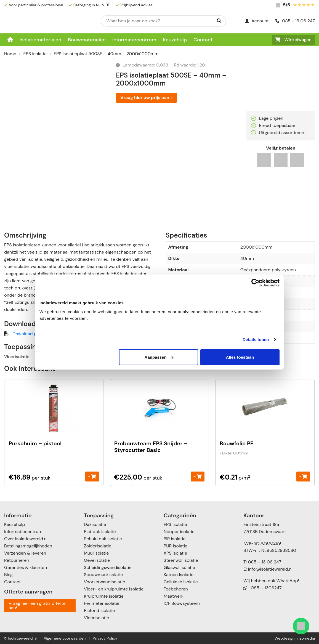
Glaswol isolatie (179, 567)
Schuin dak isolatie (103, 539)
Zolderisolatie (98, 546)
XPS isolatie (175, 553)
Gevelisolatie (97, 560)
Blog (8, 575)
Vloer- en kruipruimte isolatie (114, 589)
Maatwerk (174, 596)
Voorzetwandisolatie (104, 582)
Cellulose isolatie (181, 582)
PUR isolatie (176, 546)
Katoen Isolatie (179, 575)
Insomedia (306, 638)
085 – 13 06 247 (264, 562)
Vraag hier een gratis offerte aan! (37, 606)
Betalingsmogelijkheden (28, 546)
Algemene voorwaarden (65, 638)
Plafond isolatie (99, 610)
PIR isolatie (175, 539)
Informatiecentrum (134, 40)
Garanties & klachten (26, 567)
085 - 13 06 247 (295, 21)
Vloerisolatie (96, 618)
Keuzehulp (175, 40)
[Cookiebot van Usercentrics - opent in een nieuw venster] (255, 283)
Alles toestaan (240, 357)
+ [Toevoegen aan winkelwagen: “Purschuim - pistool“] (92, 476)
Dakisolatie (95, 524)
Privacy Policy (105, 638)
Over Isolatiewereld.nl (26, 539)
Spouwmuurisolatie (103, 575)
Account (257, 21)
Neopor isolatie (179, 532)
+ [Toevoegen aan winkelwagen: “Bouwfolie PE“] (303, 476)
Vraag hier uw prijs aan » (146, 98)
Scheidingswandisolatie (108, 567)
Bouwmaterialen (87, 40)
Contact (203, 40)
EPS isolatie (35, 54)
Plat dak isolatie (100, 532)
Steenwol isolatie (181, 560)
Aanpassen (159, 357)
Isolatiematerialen (40, 40)
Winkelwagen (293, 40)
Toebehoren (176, 589)
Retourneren (17, 560)
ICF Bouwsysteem (182, 603)
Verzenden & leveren (25, 553)
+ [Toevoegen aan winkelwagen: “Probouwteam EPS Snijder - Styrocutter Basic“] (197, 476)
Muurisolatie (96, 553)
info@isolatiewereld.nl (270, 569)
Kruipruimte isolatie (104, 596)
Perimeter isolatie (102, 603)
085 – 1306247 (263, 588)
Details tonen (256, 340)
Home (10, 54)
